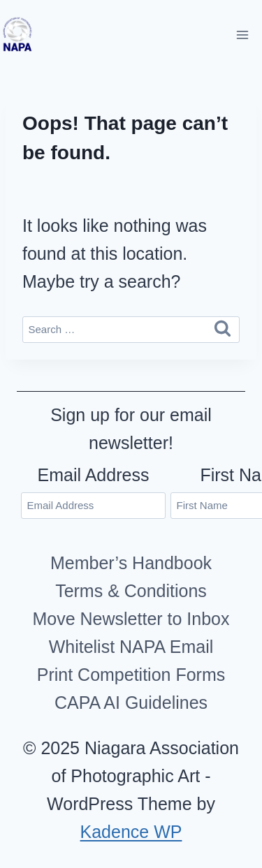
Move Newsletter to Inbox (131, 619)
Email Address (94, 475)
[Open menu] (242, 35)
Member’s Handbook (131, 563)
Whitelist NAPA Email (131, 647)
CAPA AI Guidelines (131, 703)
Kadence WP (131, 832)
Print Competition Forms (131, 675)
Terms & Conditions (131, 591)
